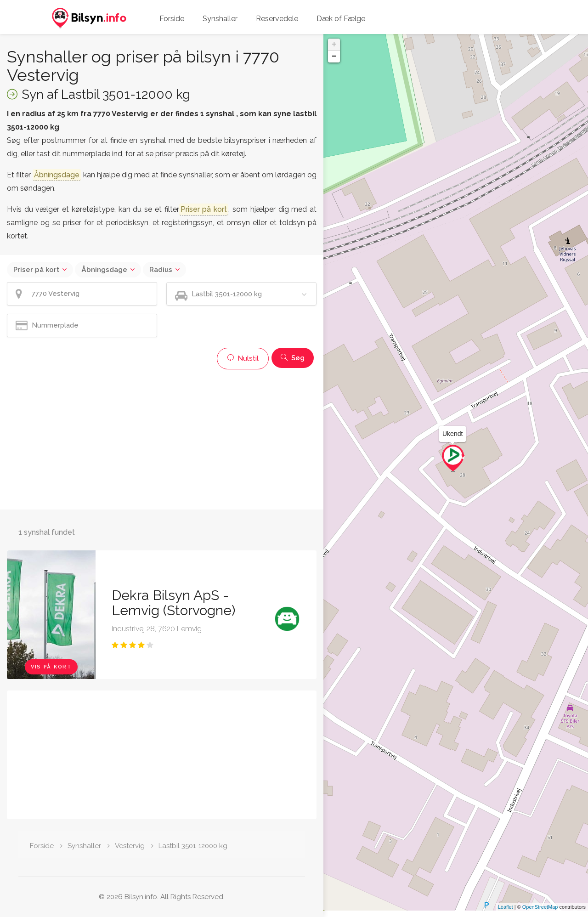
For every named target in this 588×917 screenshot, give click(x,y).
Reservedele (277, 19)
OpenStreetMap (540, 913)
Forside (172, 19)
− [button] (334, 57)
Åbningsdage (104, 270)
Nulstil (243, 358)
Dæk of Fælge (341, 19)
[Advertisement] (162, 438)
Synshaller (220, 19)
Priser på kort (36, 270)
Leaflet (506, 913)
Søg (293, 358)
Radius (161, 270)
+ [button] (334, 45)
